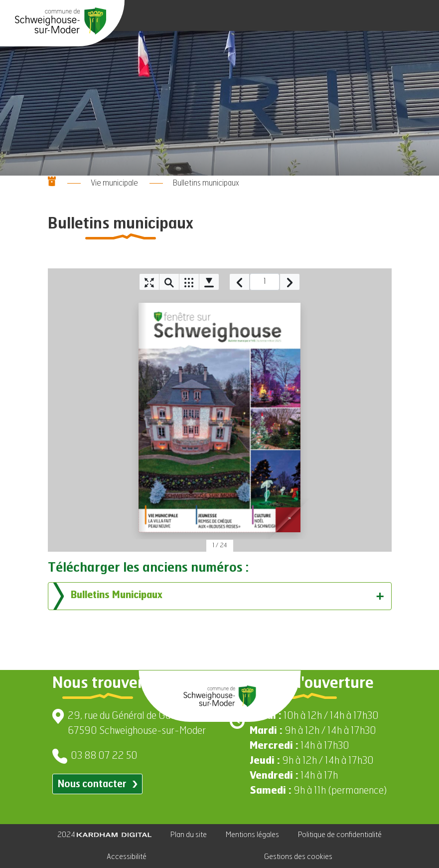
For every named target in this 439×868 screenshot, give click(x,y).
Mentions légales (252, 835)
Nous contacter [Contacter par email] (97, 784)
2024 (104, 835)
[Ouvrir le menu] (419, 15)
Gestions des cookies (298, 857)
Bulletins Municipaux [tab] (219, 596)
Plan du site (189, 835)
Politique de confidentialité (340, 835)
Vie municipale (114, 184)
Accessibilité (127, 857)
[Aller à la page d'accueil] (61, 21)
